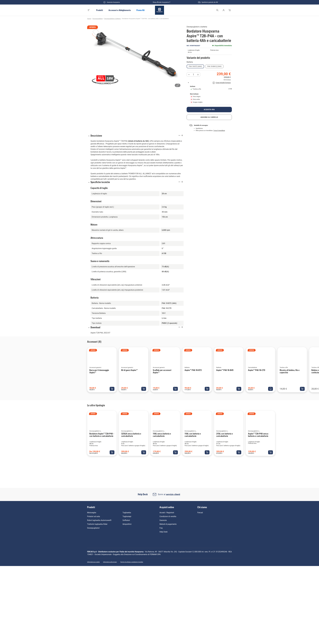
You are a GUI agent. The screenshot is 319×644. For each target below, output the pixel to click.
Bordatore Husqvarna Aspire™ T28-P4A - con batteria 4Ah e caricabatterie (145, 19)
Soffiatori (126, 520)
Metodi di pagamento (168, 524)
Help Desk (164, 532)
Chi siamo (202, 507)
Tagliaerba (127, 513)
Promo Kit (141, 10)
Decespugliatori (98, 19)
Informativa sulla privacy (110, 562)
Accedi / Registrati (167, 513)
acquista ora (209, 110)
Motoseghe (92, 513)
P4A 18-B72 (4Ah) (195, 66)
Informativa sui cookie (93, 562)
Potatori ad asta (94, 516)
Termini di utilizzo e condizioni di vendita (132, 562)
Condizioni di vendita (168, 516)
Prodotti (100, 10)
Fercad (200, 513)
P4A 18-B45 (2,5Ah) (214, 66)
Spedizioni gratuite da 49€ (208, 2)
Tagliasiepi (127, 516)
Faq (161, 528)
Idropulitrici (127, 524)
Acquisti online (167, 507)
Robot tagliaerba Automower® (99, 520)
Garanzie (163, 520)
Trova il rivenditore (219, 131)
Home (89, 19)
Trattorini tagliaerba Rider (97, 524)
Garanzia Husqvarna (111, 2)
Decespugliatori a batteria (112, 19)
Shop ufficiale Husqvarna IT (159, 2)
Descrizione (137, 136)
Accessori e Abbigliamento (120, 10)
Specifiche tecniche (137, 182)
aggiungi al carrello (209, 117)
